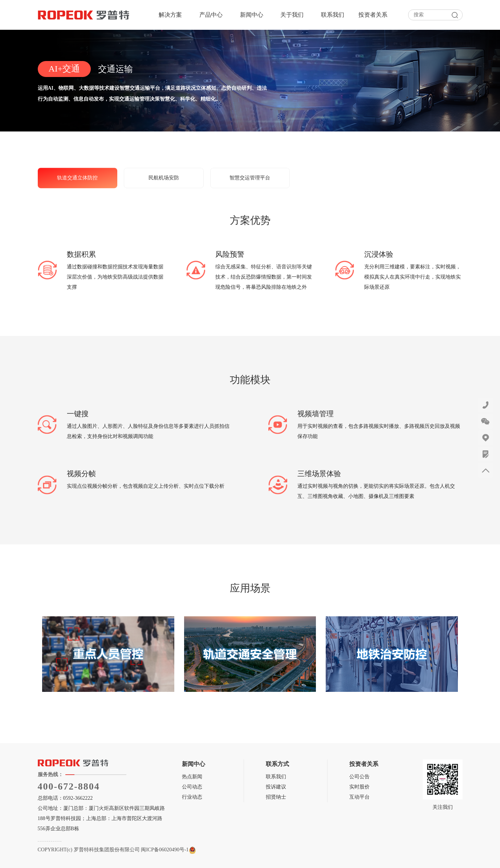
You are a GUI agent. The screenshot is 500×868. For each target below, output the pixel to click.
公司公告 (359, 777)
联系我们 (333, 15)
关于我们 (292, 15)
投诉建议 (276, 787)
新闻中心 (252, 15)
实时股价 (359, 787)
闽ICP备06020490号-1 (165, 850)
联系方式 (277, 764)
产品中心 (211, 15)
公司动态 (192, 787)
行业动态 (192, 797)
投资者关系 (373, 15)
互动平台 (359, 797)
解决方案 (170, 15)
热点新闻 (192, 777)
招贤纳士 (276, 797)
